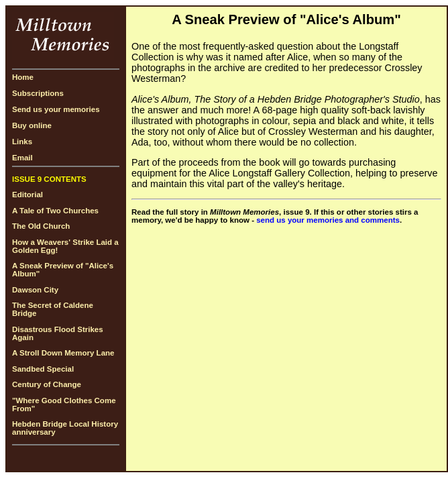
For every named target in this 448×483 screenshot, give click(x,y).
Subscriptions (38, 93)
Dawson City (35, 290)
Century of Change (47, 384)
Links (22, 142)
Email (22, 158)
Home (23, 77)
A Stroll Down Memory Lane (63, 353)
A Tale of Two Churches (55, 211)
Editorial (27, 195)
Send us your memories (56, 109)
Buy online (32, 125)
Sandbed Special (43, 369)
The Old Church (41, 226)
